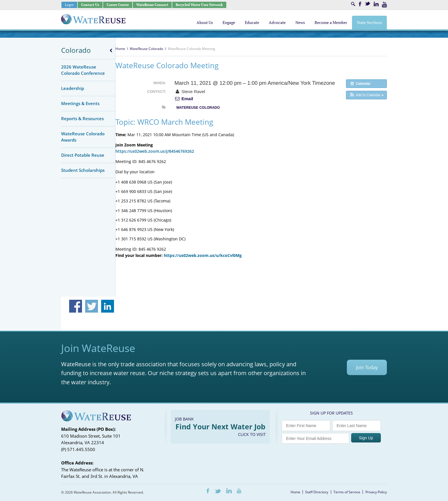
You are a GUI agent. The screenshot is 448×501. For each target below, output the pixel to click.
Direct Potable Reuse (83, 155)
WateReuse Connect (152, 5)
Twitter (367, 4)
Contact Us (90, 5)
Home (120, 49)
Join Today (367, 367)
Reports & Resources (82, 118)
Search (353, 4)
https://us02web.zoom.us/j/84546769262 (155, 151)
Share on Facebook (76, 306)
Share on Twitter (92, 306)
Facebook (360, 4)
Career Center (118, 5)
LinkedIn (376, 4)
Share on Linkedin (108, 306)
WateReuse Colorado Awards (83, 137)
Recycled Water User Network (199, 5)
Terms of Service (347, 492)
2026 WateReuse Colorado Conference (83, 70)
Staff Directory (317, 492)
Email (184, 99)
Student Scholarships (83, 170)
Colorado (76, 50)
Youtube (384, 5)
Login (69, 5)
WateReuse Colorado (146, 49)
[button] (366, 95)
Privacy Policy (376, 492)
